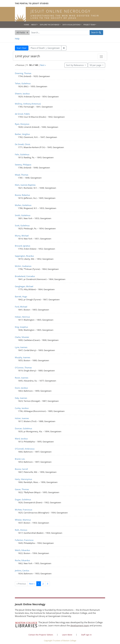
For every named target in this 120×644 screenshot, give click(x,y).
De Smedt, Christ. (23, 144)
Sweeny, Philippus (23, 165)
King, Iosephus (21, 327)
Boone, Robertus (22, 195)
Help (17, 39)
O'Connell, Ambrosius (25, 449)
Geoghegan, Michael (24, 286)
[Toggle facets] (101, 57)
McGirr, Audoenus (23, 266)
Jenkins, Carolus (22, 570)
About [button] (34, 25)
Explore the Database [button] (49, 25)
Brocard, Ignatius (23, 246)
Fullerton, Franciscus (24, 540)
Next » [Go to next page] (32, 584)
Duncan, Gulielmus (23, 428)
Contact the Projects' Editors (41, 635)
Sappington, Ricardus (24, 256)
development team (80, 626)
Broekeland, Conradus (25, 276)
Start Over (22, 48)
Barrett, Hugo (21, 297)
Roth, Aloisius (21, 530)
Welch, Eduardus (22, 550)
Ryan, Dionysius (22, 124)
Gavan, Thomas (22, 489)
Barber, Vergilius (22, 134)
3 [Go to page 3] (48, 584)
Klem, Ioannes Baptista (25, 185)
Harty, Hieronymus (23, 479)
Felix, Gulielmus (22, 154)
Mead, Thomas (22, 175)
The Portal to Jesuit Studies (32, 3)
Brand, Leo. (20, 459)
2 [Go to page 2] (43, 584)
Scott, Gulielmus (22, 225)
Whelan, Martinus (23, 520)
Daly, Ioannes (21, 398)
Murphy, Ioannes (23, 357)
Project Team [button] (89, 25)
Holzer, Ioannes (22, 418)
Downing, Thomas (23, 73)
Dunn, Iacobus (21, 388)
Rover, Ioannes (22, 378)
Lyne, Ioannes (21, 347)
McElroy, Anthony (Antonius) (28, 104)
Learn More (67, 635)
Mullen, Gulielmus (23, 205)
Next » (43, 65)
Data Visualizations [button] (71, 25)
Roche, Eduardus (22, 560)
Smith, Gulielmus (23, 215)
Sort (75, 65)
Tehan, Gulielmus (23, 83)
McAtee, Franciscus (24, 510)
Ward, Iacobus (21, 439)
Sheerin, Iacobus (22, 94)
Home (26, 25)
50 (96, 65)
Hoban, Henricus (22, 317)
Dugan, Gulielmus (23, 499)
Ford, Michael (21, 307)
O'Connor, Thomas (23, 368)
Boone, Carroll (21, 469)
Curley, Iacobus (22, 408)
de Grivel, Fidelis (22, 114)
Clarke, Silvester (22, 337)
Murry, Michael (22, 236)
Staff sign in (86, 635)
